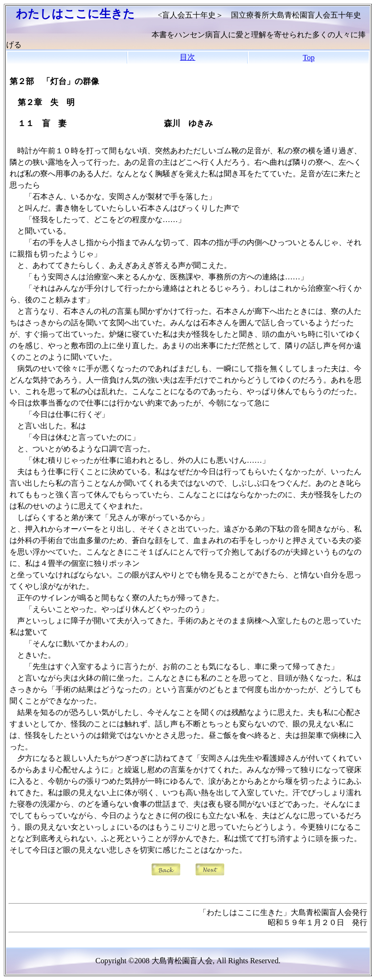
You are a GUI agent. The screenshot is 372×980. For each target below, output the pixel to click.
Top (309, 58)
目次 (187, 57)
